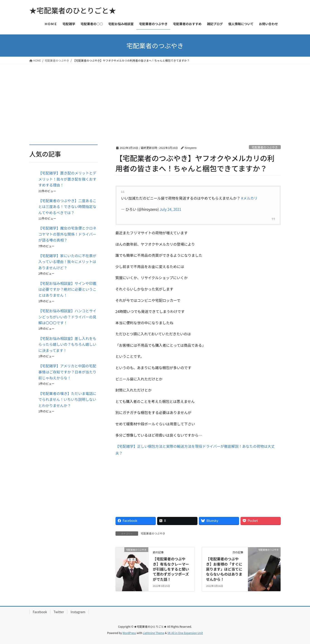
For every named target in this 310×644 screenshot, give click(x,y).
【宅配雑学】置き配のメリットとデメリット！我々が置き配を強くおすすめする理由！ (67, 179)
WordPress (129, 633)
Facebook (40, 612)
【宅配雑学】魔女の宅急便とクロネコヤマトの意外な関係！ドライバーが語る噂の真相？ (67, 234)
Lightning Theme (154, 633)
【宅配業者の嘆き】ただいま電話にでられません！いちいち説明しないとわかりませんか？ (67, 399)
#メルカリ (249, 198)
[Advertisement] (155, 98)
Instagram (78, 612)
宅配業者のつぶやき (265, 147)
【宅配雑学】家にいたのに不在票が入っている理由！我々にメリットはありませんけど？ (67, 262)
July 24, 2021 (171, 209)
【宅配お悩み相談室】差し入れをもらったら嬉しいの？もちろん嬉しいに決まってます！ (67, 344)
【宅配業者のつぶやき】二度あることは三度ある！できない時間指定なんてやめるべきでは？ (67, 207)
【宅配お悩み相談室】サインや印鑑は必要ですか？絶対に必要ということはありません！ (67, 289)
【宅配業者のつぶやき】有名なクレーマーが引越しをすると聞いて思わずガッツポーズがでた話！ (171, 569)
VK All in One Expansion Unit (185, 633)
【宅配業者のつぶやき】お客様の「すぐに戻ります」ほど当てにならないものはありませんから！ (224, 569)
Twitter (59, 612)
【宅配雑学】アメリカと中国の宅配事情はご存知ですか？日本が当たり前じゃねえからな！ (67, 372)
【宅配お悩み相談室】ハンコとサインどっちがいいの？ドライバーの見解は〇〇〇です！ (67, 317)
